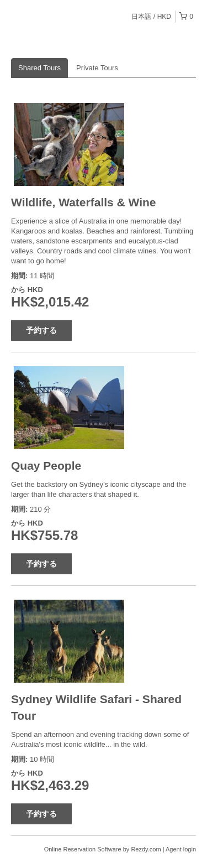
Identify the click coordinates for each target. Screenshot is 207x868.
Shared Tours (39, 68)
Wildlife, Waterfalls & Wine (84, 202)
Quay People (46, 466)
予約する (41, 330)
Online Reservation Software (83, 849)
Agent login (181, 849)
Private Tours (97, 68)
